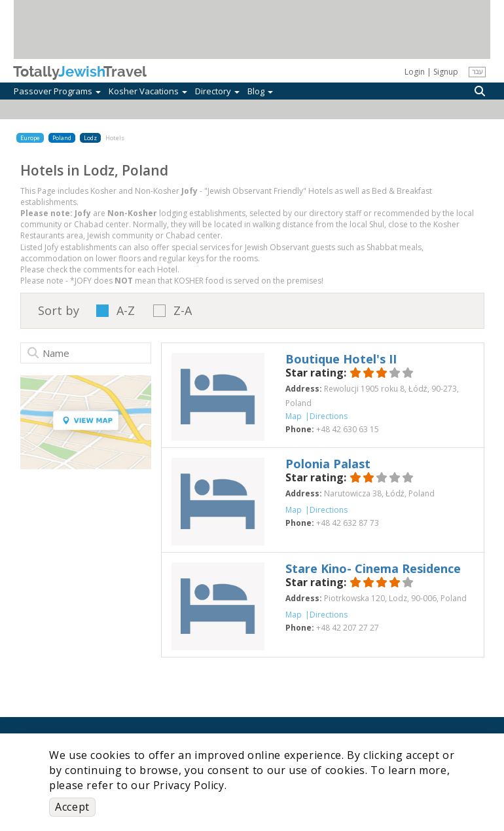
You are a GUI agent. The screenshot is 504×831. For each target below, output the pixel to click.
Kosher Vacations (148, 91)
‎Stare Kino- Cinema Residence (373, 568)
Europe (30, 138)
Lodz (90, 138)
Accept (72, 807)
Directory (217, 91)
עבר (477, 71)
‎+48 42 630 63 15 (348, 429)
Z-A (183, 311)
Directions (329, 416)
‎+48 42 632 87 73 (348, 523)
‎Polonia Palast (328, 464)
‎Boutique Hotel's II (341, 359)
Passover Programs (57, 91)
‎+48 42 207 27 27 (348, 628)
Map (294, 416)
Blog (260, 91)
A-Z (126, 311)
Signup (446, 72)
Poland (62, 138)
